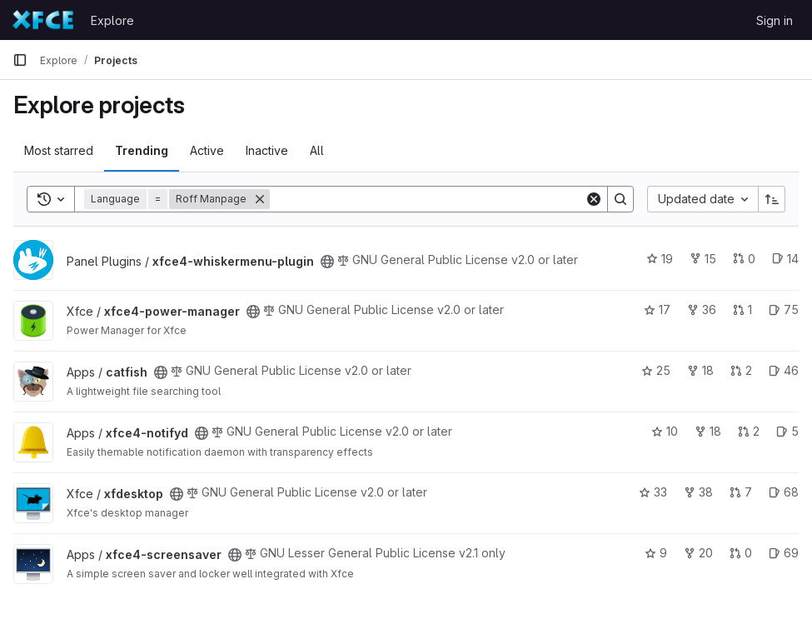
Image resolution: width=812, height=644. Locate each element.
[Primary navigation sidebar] (20, 60)
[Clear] (594, 199)
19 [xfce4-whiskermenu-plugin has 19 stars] (660, 259)
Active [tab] (207, 150)
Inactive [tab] (267, 150)
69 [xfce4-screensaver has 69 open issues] (784, 553)
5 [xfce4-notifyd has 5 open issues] (787, 431)
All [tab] (317, 150)
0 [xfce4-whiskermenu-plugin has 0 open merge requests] (744, 259)
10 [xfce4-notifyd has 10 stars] (665, 431)
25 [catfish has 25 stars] (656, 370)
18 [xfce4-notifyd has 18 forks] (708, 431)
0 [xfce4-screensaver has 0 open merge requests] (741, 553)
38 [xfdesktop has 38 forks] (698, 492)
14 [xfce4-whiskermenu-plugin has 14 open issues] (785, 259)
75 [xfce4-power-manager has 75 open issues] (784, 310)
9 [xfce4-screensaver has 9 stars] (656, 553)
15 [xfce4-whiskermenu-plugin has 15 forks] (703, 259)
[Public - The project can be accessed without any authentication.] (327, 262)
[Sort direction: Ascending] (772, 199)
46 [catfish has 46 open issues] (784, 370)
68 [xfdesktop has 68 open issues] (784, 492)
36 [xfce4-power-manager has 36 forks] (702, 310)
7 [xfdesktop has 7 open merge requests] (741, 492)
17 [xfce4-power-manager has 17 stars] (657, 310)
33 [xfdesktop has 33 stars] (653, 492)
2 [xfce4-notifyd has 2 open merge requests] (749, 431)
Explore (112, 20)
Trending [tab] (142, 150)
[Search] (427, 199)
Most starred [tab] (59, 150)
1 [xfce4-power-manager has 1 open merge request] (742, 310)
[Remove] (260, 199)
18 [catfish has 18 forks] (700, 370)
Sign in (775, 20)
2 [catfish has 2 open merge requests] (741, 370)
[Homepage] (43, 20)
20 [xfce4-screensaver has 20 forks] (698, 553)
